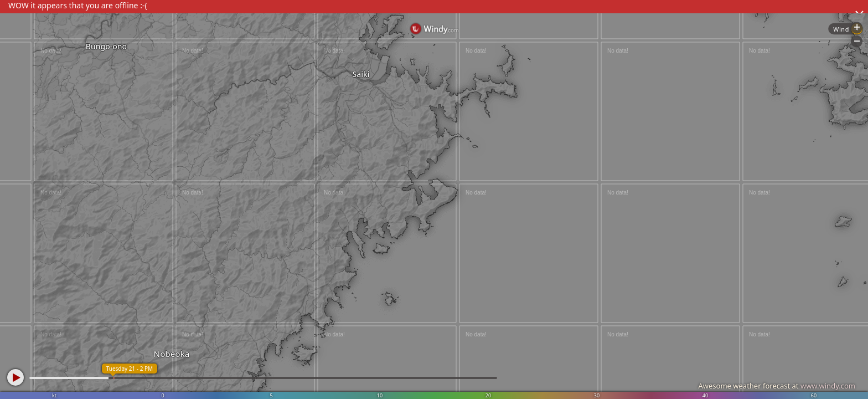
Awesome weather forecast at (777, 386)
